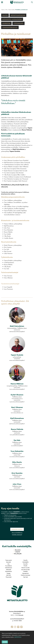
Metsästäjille (26, 562)
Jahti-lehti (9, 575)
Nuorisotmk (6, 23)
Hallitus (5, 15)
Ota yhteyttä (17, 554)
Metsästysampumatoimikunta (13, 197)
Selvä (5, 642)
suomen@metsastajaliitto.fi (17, 619)
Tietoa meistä (11, 10)
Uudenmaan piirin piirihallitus (13, 157)
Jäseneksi (17, 550)
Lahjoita (17, 552)
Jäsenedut (8, 562)
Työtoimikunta (18, 23)
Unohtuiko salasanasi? (17, 535)
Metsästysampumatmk (18, 15)
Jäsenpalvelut (25, 573)
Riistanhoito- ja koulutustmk (12, 19)
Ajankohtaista (8, 571)
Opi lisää (25, 577)
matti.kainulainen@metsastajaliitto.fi (17, 332)
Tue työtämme (9, 566)
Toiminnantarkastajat (10, 27)
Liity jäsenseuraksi (26, 570)
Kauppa (9, 573)
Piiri (6, 10)
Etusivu (3, 10)
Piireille (25, 566)
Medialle (26, 571)
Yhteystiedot (9, 577)
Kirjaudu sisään (17, 529)
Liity (8, 564)
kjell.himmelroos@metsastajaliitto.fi (17, 424)
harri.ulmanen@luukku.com (17, 413)
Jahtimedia (9, 570)
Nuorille (25, 560)
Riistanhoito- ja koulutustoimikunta (15, 220)
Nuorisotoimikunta (9, 242)
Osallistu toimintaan (26, 575)
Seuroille (25, 564)
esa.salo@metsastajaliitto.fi (17, 446)
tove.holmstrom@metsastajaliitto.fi (17, 457)
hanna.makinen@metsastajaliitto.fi (17, 389)
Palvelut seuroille (26, 568)
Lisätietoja (18, 637)
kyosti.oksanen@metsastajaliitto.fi (17, 402)
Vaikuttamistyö (8, 568)
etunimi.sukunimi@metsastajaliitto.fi (17, 360)
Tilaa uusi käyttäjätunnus (17, 533)
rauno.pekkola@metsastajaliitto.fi (17, 435)
